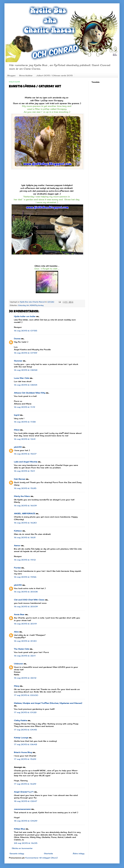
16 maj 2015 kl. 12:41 (25, 439)
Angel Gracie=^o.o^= (24, 792)
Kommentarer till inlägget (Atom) (42, 858)
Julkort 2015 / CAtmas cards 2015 (54, 76)
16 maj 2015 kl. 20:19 (25, 624)
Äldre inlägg (79, 853)
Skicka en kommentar (22, 848)
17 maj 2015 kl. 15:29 (25, 759)
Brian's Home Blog (23, 752)
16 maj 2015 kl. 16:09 (25, 506)
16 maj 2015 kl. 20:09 (26, 607)
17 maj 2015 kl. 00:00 (26, 695)
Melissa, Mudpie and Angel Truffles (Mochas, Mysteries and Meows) (48, 703)
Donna (17, 339)
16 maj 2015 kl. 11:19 (24, 407)
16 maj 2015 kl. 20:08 (26, 592)
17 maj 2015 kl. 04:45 (25, 730)
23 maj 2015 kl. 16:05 (26, 843)
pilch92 (18, 447)
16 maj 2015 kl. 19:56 (25, 577)
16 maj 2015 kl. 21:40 (25, 641)
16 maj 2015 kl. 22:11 (25, 656)
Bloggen (11, 76)
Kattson (18, 531)
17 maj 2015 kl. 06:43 (25, 744)
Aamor (17, 545)
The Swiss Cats (22, 649)
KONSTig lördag (37, 305)
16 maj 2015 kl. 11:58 (25, 422)
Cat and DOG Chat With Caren (29, 600)
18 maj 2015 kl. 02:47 (25, 801)
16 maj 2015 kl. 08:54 (26, 385)
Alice (16, 632)
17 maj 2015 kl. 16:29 (25, 784)
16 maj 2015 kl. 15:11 (24, 471)
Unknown (18, 664)
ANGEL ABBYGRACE (25, 513)
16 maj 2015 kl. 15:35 (25, 488)
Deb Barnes (20, 479)
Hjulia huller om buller (25, 316)
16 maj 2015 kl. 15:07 (25, 454)
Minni (17, 430)
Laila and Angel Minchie (26, 462)
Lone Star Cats (22, 378)
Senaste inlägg (17, 853)
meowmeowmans (22, 809)
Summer (18, 361)
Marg (17, 686)
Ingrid (17, 415)
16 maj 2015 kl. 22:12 (25, 678)
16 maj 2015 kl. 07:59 (26, 353)
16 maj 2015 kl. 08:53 (26, 370)
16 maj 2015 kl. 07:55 (26, 331)
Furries (17, 568)
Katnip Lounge (21, 738)
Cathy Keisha (20, 720)
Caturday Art (24, 305)
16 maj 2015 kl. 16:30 (25, 523)
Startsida (48, 853)
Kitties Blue (19, 829)
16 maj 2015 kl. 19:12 (25, 560)
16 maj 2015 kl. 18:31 (25, 537)
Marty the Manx (22, 496)
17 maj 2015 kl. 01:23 (25, 712)
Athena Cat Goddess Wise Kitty (30, 393)
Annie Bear (19, 614)
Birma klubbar (26, 76)
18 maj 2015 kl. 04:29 (26, 821)
